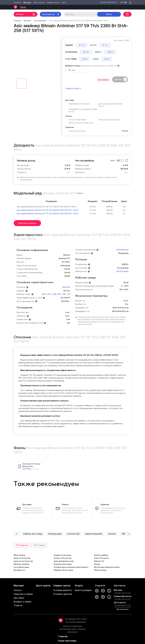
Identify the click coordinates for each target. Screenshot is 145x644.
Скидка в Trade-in (73, 88)
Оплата (18, 590)
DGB (54, 294)
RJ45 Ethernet (122, 250)
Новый (85, 59)
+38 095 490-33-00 (122, 599)
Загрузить (27, 469)
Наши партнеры (67, 641)
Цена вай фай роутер (64, 561)
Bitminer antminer (22, 564)
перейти (81, 193)
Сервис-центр (53, 2)
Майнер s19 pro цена (63, 570)
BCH (44, 294)
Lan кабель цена (21, 567)
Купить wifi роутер (63, 558)
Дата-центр (39, 2)
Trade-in (18, 605)
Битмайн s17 (19, 570)
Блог (64, 2)
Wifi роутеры (100, 570)
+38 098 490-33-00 (122, 605)
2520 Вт (86, 52)
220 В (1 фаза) (122, 271)
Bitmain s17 (99, 561)
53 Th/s (105, 45)
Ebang (97, 564)
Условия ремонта (63, 590)
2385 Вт (110, 52)
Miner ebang (19, 555)
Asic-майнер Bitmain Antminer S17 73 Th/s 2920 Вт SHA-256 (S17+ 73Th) (47, 214)
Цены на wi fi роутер (23, 561)
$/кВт (113, 161)
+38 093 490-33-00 (122, 593)
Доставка (19, 598)
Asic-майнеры (40, 21)
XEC (64, 294)
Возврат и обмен (23, 602)
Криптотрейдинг (83, 590)
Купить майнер (101, 555)
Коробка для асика (63, 564)
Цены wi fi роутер (22, 558)
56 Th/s (82, 45)
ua (122, 2)
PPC (59, 294)
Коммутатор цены (62, 555)
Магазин (27, 2)
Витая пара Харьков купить (107, 567)
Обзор (23, 7)
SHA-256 (66, 287)
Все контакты (123, 609)
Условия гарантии (63, 594)
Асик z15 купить (102, 558)
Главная (17, 2)
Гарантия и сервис (23, 594)
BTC (49, 294)
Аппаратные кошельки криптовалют (71, 567)
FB (69, 294)
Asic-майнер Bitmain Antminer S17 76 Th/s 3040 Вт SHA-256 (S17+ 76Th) (47, 210)
